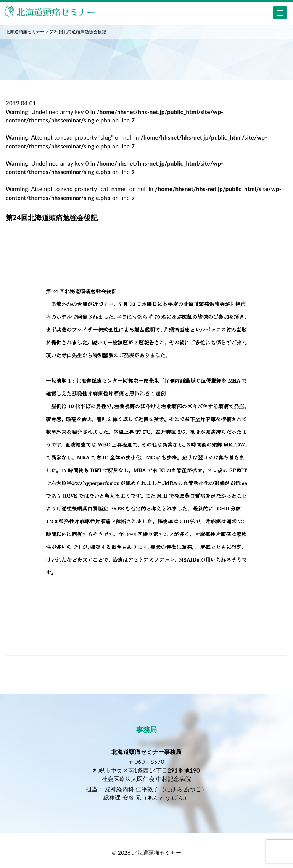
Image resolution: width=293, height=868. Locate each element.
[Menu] (280, 13)
